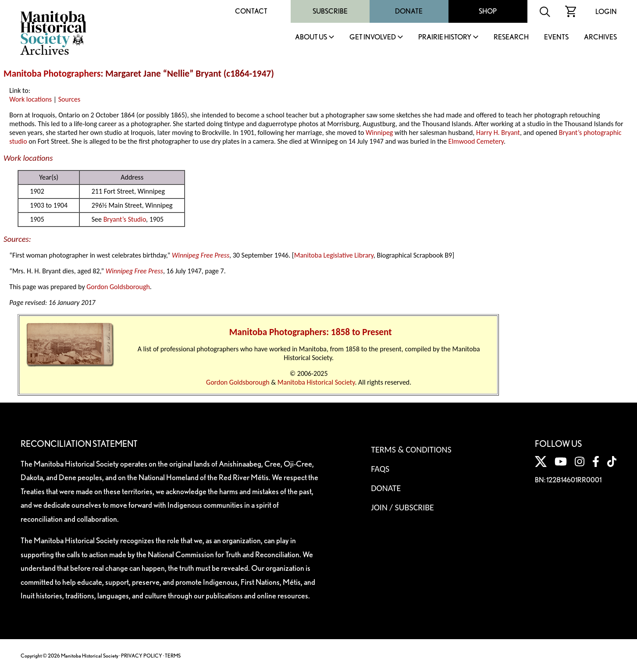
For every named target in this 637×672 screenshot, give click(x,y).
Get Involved (373, 37)
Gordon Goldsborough (118, 287)
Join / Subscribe (402, 507)
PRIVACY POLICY (142, 656)
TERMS (173, 656)
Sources (69, 99)
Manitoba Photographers (52, 74)
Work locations (30, 99)
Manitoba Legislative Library (334, 255)
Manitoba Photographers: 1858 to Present (311, 332)
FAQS (380, 469)
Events (556, 37)
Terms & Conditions (411, 449)
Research (511, 37)
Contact (251, 11)
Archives (600, 37)
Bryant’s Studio (125, 219)
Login (606, 12)
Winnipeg (379, 133)
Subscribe (330, 11)
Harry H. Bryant (498, 133)
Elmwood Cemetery (476, 141)
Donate (409, 11)
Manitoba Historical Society (316, 382)
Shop (488, 11)
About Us (311, 37)
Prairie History (445, 37)
